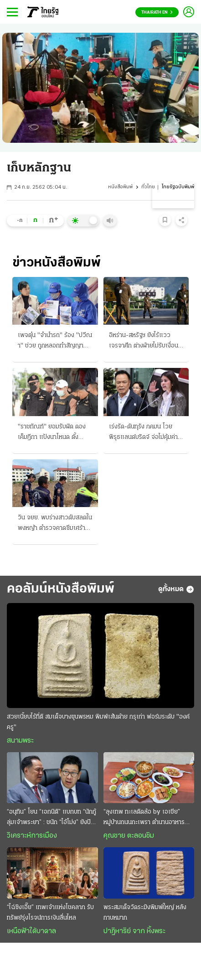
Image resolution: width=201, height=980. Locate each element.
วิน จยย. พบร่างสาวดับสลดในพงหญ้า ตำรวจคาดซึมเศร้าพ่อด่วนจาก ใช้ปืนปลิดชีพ (55, 524)
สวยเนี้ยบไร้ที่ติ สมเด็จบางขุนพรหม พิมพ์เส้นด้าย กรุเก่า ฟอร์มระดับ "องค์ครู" (98, 722)
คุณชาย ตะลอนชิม (129, 836)
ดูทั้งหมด (176, 589)
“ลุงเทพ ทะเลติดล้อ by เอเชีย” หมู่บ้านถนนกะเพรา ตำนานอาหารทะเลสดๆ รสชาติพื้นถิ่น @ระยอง (144, 818)
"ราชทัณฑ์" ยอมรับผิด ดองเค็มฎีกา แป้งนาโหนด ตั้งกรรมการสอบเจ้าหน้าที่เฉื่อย (53, 433)
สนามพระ (20, 741)
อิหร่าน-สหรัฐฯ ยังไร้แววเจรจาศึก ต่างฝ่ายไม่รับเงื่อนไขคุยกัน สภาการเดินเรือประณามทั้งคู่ (146, 342)
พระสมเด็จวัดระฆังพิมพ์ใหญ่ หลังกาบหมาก (145, 913)
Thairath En (157, 13)
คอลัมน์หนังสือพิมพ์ (61, 589)
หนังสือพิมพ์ (120, 187)
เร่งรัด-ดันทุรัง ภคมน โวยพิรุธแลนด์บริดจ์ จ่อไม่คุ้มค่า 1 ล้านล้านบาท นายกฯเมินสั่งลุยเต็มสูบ (146, 433)
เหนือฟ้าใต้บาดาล (31, 931)
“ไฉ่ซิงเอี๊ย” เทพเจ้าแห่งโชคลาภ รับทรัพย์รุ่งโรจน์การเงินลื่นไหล (50, 913)
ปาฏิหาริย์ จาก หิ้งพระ (134, 931)
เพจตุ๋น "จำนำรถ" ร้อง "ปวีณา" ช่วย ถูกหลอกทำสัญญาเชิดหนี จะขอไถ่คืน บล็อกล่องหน (55, 342)
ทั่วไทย (148, 187)
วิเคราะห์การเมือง (32, 836)
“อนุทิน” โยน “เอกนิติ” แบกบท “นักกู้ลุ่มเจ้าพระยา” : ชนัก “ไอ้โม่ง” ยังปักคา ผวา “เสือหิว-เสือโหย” (52, 818)
